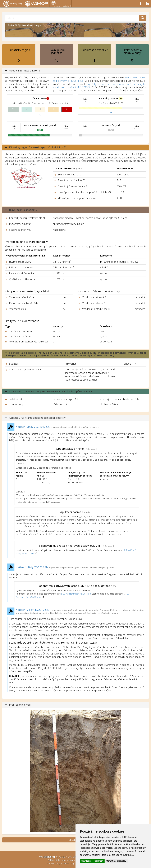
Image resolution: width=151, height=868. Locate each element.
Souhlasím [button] (86, 861)
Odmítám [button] (99, 861)
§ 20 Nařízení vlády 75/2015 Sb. (76, 594)
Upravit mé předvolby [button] (116, 861)
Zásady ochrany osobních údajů (60, 863)
